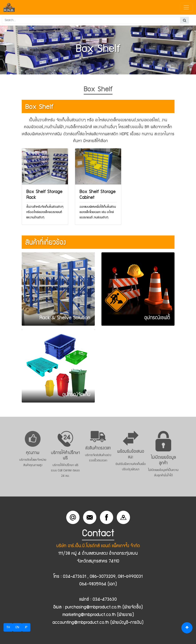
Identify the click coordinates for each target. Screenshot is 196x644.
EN (17, 627)
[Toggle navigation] (186, 7)
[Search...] (91, 20)
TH (8, 627)
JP (26, 627)
